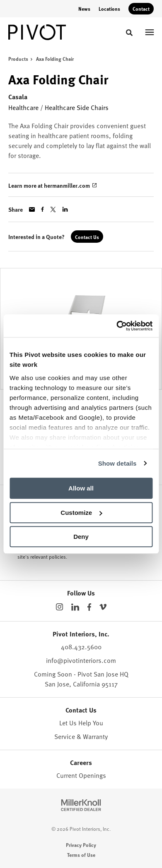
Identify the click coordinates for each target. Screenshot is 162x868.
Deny (81, 537)
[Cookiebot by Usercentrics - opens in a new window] (116, 326)
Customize (81, 513)
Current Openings (81, 775)
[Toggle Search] (129, 33)
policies (57, 557)
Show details (117, 463)
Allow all (81, 488)
